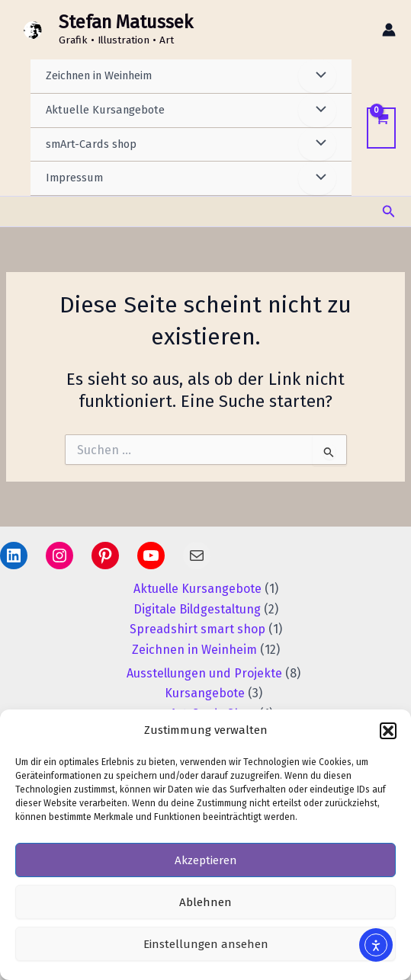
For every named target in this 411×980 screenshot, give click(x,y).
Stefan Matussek (126, 22)
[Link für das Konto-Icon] (389, 30)
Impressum (74, 178)
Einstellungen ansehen (206, 944)
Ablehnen (205, 902)
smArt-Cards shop (91, 144)
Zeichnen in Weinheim (99, 75)
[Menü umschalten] (317, 76)
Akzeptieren (206, 860)
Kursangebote (205, 693)
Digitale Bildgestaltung (197, 609)
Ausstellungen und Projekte (204, 673)
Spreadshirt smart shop (197, 629)
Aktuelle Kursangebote (105, 110)
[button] (388, 731)
